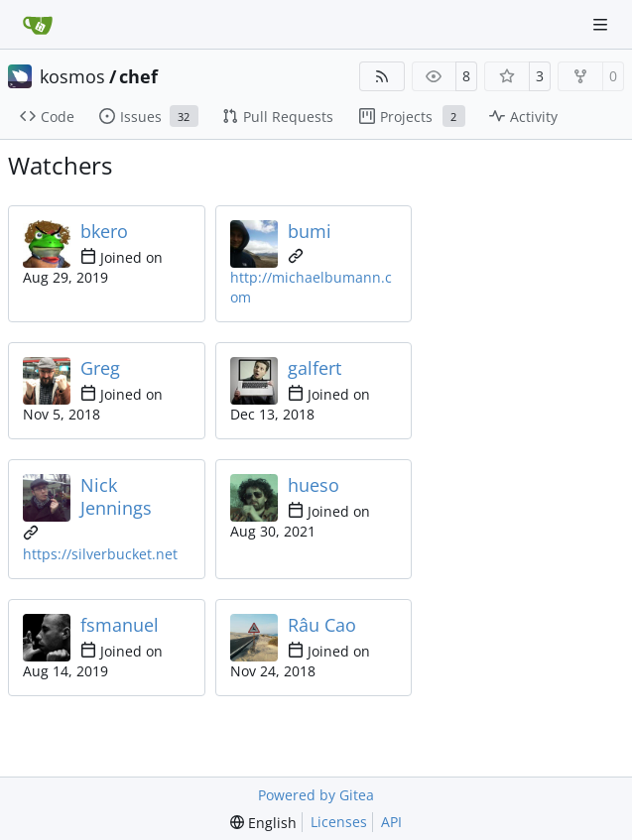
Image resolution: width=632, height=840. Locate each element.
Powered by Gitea (316, 795)
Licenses (339, 822)
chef (138, 76)
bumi (310, 231)
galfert (315, 368)
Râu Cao (322, 625)
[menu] (263, 823)
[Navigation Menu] (602, 24)
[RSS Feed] (382, 76)
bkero (104, 231)
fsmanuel (120, 625)
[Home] (38, 25)
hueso (314, 485)
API (391, 822)
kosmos (72, 76)
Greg (100, 368)
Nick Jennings (116, 496)
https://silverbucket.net (100, 554)
